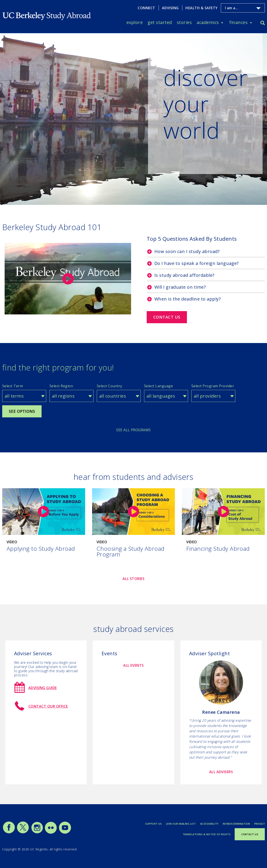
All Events (133, 665)
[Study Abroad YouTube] (65, 833)
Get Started (160, 22)
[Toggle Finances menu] (251, 22)
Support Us (154, 824)
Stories (184, 22)
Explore (135, 22)
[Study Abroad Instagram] (37, 833)
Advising (170, 8)
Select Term (13, 386)
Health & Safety (201, 8)
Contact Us (250, 834)
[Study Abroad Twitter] (23, 833)
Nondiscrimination (236, 824)
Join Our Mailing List (181, 824)
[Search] (263, 23)
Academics (208, 22)
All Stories (133, 579)
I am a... (232, 8)
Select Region (61, 386)
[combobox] (24, 396)
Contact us (167, 317)
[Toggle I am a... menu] (258, 8)
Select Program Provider (213, 386)
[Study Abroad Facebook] (9, 833)
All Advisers (221, 772)
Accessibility (209, 824)
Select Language (158, 386)
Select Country (110, 386)
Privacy (260, 824)
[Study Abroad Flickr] (51, 833)
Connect (146, 8)
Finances (238, 22)
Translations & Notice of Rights (207, 834)
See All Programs (133, 430)
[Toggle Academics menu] (222, 22)
